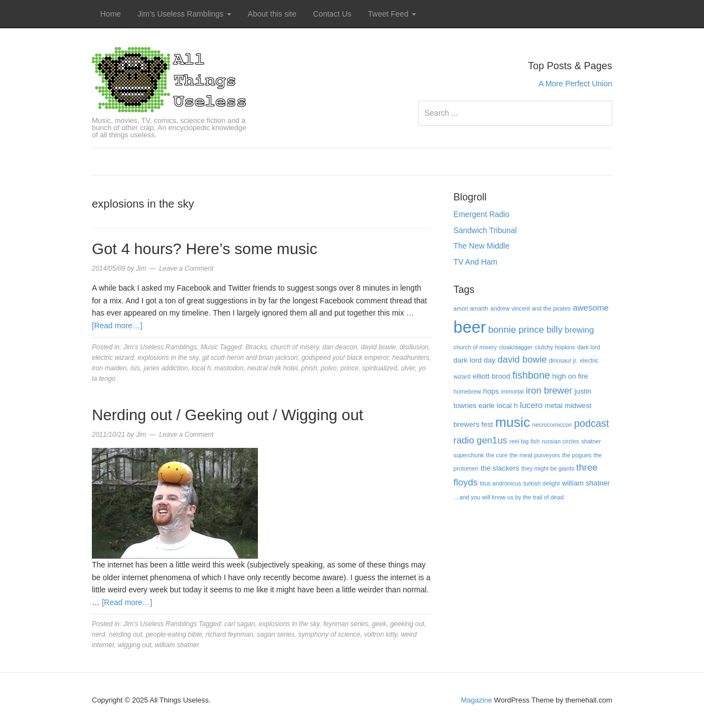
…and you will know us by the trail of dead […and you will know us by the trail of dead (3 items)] (508, 497)
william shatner (177, 645)
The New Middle (481, 246)
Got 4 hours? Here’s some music (205, 249)
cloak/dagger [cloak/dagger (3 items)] (516, 347)
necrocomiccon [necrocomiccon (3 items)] (552, 425)
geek (379, 624)
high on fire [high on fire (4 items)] (570, 376)
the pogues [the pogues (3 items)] (577, 455)
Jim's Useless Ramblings (160, 347)
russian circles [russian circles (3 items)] (561, 441)
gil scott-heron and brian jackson (250, 358)
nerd (99, 634)
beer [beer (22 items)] (470, 327)
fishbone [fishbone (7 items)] (531, 375)
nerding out (126, 634)
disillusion (414, 347)
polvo (329, 368)
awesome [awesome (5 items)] (591, 308)
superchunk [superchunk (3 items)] (469, 455)
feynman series (346, 624)
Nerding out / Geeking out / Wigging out (227, 415)
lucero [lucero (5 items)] (531, 405)
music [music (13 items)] (513, 422)
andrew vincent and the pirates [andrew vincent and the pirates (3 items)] (530, 308)
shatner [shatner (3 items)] (591, 441)
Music (209, 347)
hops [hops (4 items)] (491, 391)
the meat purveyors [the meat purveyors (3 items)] (535, 455)
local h (201, 368)
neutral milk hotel (273, 368)
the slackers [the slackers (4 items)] (500, 468)
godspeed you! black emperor (345, 358)
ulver (408, 368)
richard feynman (230, 634)
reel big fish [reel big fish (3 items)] (524, 441)
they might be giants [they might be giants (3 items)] (548, 468)
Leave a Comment (186, 269)
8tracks (256, 347)
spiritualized (379, 368)
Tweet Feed (392, 14)
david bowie (378, 347)
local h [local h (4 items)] (508, 406)
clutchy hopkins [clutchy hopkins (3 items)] (555, 347)
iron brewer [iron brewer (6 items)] (549, 391)
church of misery (295, 347)
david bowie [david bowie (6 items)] (522, 360)
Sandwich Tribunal (485, 230)
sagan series (276, 634)
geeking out (407, 624)
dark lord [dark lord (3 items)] (589, 347)
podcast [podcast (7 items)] (591, 424)
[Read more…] (117, 326)
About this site (272, 14)
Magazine (477, 700)
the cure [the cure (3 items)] (497, 455)
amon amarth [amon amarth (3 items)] (471, 308)
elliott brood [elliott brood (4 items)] (491, 376)
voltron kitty (381, 634)
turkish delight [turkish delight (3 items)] (542, 483)
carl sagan (239, 624)
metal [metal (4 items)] (553, 406)
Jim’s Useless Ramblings (184, 14)
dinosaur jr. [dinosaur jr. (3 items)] (563, 360)
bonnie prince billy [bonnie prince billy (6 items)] (525, 330)
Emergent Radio (481, 214)
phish (309, 368)
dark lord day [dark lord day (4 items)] (474, 360)
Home (110, 14)
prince (350, 368)
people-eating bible (174, 634)
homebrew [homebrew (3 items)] (467, 391)
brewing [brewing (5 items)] (579, 330)
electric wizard (113, 358)
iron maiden (109, 368)
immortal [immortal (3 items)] (512, 391)
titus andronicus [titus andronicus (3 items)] (501, 483)
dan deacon (340, 347)
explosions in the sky (168, 358)
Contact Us (332, 14)
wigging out (135, 645)
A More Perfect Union (575, 84)
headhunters (411, 358)
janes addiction (165, 368)
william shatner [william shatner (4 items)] (586, 483)
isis (135, 368)
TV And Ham (475, 262)
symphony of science (329, 634)
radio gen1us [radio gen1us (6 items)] (480, 440)
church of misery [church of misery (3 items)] (475, 347)
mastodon (229, 368)
